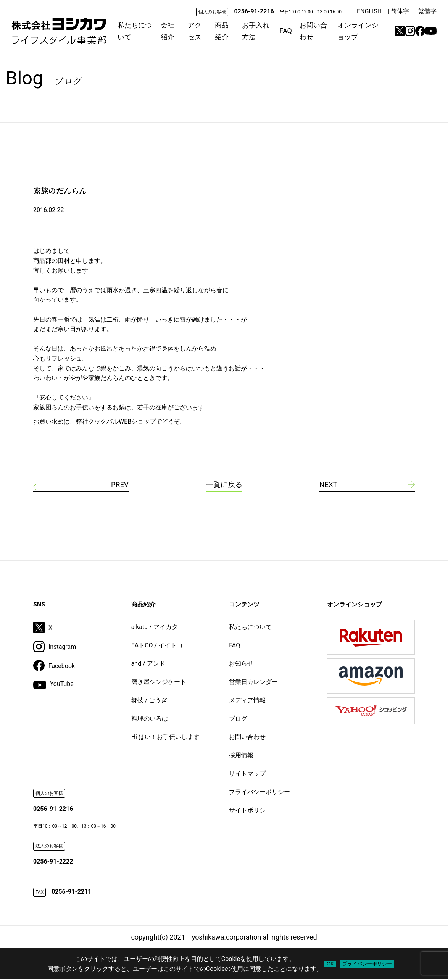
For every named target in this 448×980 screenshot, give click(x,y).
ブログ (238, 719)
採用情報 (241, 756)
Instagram (55, 647)
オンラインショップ (358, 31)
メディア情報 (247, 701)
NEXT (329, 485)
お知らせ (241, 664)
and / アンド (148, 664)
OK (330, 965)
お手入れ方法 (256, 31)
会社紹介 (168, 31)
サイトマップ (247, 774)
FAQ (285, 31)
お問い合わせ (313, 31)
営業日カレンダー (253, 683)
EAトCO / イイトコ (157, 646)
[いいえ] (398, 965)
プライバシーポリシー (259, 793)
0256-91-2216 (254, 11)
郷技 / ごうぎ (149, 701)
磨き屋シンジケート (159, 683)
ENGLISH (369, 11)
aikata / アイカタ (155, 628)
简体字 (400, 11)
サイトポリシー (250, 811)
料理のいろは (150, 719)
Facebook (54, 666)
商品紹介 (222, 31)
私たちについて (135, 31)
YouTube (53, 686)
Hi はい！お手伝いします (165, 738)
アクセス (195, 31)
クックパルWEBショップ (122, 421)
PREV (119, 485)
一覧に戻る (224, 485)
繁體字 (427, 11)
